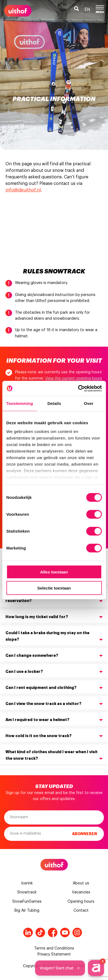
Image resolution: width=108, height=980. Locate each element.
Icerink (27, 883)
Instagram (77, 932)
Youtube (65, 932)
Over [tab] (89, 403)
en (87, 10)
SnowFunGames (27, 902)
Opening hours (81, 902)
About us (81, 883)
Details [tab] (54, 403)
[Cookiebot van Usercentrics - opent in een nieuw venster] (78, 388)
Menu (100, 10)
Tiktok (40, 932)
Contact (81, 911)
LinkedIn (28, 932)
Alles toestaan (54, 572)
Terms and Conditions (54, 948)
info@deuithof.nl (23, 190)
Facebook (53, 932)
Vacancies (81, 892)
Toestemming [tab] (20, 403)
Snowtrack (27, 892)
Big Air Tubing (27, 911)
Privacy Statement (54, 954)
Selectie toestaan (54, 588)
